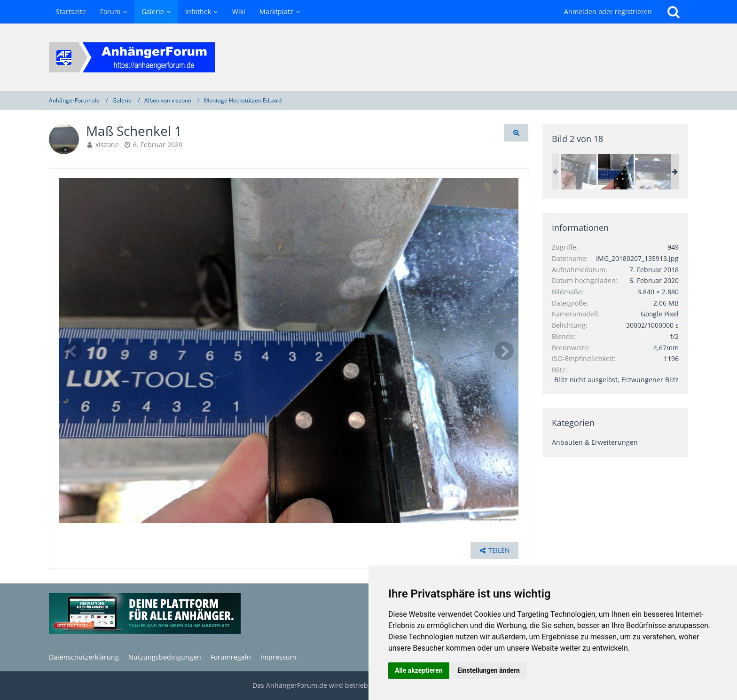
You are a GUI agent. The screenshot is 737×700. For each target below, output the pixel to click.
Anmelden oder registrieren (608, 12)
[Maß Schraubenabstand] (653, 172)
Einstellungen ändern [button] (489, 670)
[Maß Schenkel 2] (579, 172)
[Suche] (674, 12)
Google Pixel (660, 314)
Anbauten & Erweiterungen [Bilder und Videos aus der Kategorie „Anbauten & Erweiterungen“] (595, 442)
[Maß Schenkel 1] (616, 172)
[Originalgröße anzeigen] (516, 133)
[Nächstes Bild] (504, 351)
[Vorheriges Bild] (73, 351)
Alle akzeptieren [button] (419, 670)
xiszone (107, 145)
